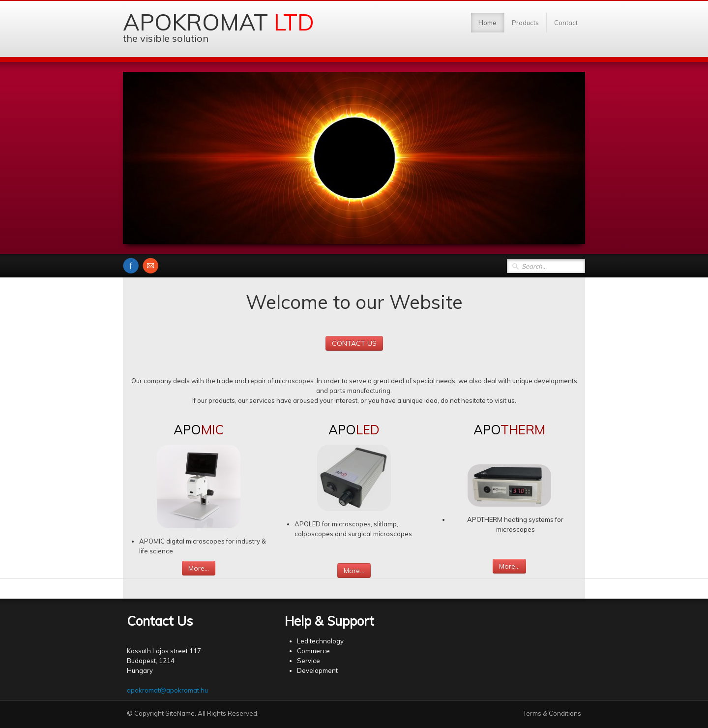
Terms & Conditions (552, 713)
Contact (566, 23)
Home (487, 23)
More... (199, 568)
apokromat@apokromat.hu (167, 690)
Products (525, 23)
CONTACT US (354, 343)
